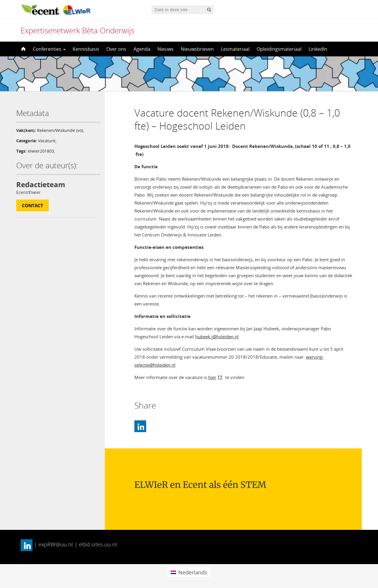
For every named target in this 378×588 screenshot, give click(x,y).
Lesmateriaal (235, 49)
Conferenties (49, 49)
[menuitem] (189, 572)
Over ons (116, 49)
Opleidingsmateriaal (279, 49)
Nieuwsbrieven (197, 49)
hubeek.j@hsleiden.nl (217, 337)
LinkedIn (318, 49)
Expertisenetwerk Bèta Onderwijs (78, 30)
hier (212, 377)
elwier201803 (41, 151)
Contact (32, 205)
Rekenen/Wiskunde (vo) (60, 130)
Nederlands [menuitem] (193, 572)
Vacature (47, 141)
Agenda (142, 49)
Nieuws (166, 49)
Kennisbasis (86, 49)
